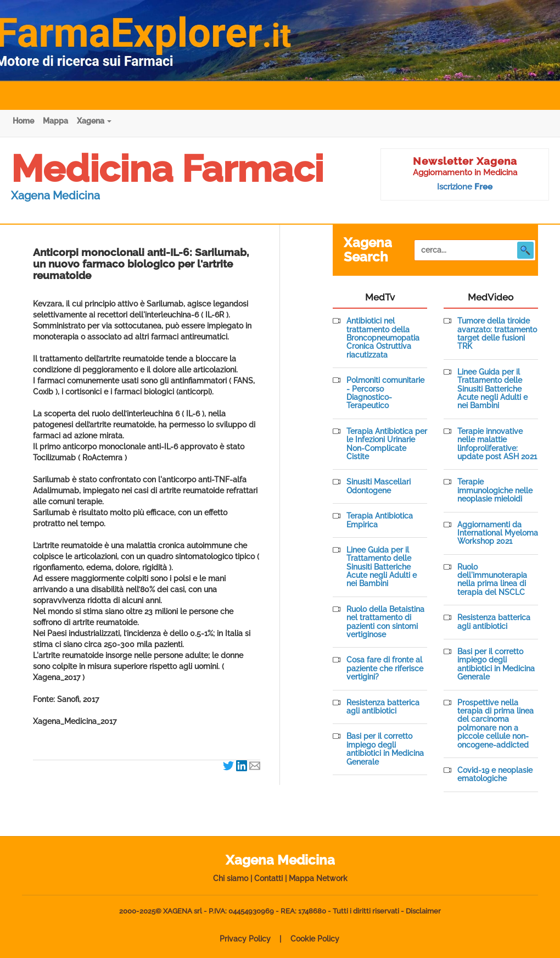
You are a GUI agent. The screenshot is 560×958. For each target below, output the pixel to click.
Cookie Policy (315, 939)
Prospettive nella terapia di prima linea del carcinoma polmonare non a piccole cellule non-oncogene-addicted (495, 724)
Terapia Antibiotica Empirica (380, 520)
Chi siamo (231, 878)
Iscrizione (465, 187)
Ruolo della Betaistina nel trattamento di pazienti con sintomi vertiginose (385, 622)
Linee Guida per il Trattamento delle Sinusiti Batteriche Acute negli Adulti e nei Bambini (382, 567)
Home (23, 121)
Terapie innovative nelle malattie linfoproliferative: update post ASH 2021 (497, 444)
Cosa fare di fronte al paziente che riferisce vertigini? (385, 669)
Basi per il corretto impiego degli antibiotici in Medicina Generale (385, 749)
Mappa (55, 121)
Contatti (268, 878)
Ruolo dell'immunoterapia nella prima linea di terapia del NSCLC (492, 580)
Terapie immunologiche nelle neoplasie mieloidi (495, 491)
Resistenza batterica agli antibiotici (383, 707)
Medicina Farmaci (167, 169)
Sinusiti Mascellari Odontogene (379, 486)
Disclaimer (423, 911)
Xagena (94, 121)
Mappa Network (318, 878)
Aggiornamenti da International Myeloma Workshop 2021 (498, 533)
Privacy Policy (245, 939)
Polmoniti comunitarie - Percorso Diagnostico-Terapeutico (385, 393)
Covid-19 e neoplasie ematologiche (495, 775)
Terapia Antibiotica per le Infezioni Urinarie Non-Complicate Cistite (387, 444)
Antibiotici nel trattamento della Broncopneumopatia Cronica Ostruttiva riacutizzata (383, 338)
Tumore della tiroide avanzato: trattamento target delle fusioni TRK (497, 334)
